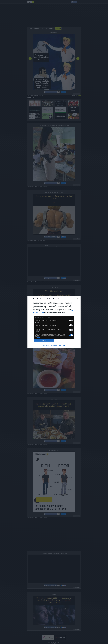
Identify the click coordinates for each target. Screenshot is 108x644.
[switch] (71, 321)
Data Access (54, 345)
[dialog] (54, 322)
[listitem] (54, 318)
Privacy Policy (62, 345)
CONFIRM (44, 340)
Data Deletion (46, 345)
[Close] (78, 299)
